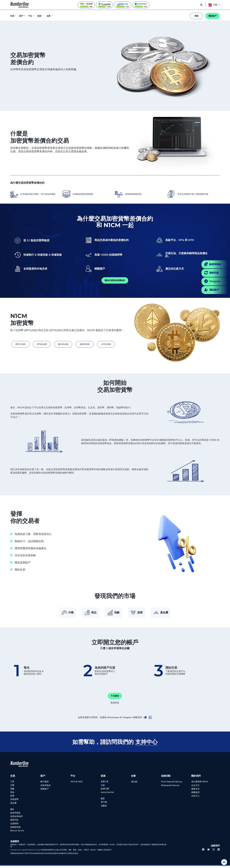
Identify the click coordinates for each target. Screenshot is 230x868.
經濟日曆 (105, 791)
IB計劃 (134, 784)
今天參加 (115, 698)
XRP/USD (81, 344)
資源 (40, 16)
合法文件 (195, 788)
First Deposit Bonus (172, 784)
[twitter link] (208, 852)
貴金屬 (168, 614)
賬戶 (22, 16)
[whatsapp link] (150, 720)
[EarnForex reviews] (141, 5)
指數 (114, 614)
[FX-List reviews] (123, 5)
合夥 (49, 16)
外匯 (61, 614)
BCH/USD (60, 344)
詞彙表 (104, 808)
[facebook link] (203, 852)
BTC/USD (19, 344)
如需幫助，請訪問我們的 (115, 744)
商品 (87, 614)
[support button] (201, 5)
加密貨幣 (14, 802)
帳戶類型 (45, 784)
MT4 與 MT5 (76, 784)
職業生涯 (195, 791)
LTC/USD (101, 344)
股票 (140, 614)
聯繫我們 (195, 795)
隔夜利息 (14, 822)
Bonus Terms (17, 833)
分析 (103, 787)
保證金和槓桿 (16, 819)
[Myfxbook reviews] (86, 5)
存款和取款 (46, 788)
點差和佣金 (15, 815)
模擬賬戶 (45, 791)
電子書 (104, 805)
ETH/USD (40, 344)
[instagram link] (214, 852)
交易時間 (14, 826)
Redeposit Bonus (170, 788)
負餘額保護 (15, 829)
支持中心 (195, 798)
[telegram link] (145, 720)
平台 (31, 16)
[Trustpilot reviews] (104, 5)
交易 (12, 16)
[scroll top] (224, 862)
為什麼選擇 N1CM (200, 784)
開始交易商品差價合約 (115, 280)
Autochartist (107, 795)
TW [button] (213, 5)
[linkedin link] (219, 852)
